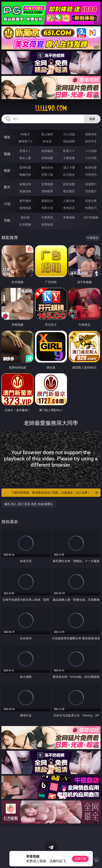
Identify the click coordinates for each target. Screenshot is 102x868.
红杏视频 (25, 224)
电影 (7, 170)
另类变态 (91, 174)
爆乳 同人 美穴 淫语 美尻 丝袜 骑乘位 (29, 504)
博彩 (7, 137)
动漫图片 (91, 184)
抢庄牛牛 (91, 141)
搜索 (92, 119)
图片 (7, 187)
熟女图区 (69, 191)
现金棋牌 (69, 141)
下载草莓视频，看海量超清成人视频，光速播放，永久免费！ (55, 493)
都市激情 (25, 201)
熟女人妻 (25, 158)
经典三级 (47, 174)
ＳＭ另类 (91, 158)
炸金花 (47, 141)
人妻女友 (69, 201)
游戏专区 (91, 134)
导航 (7, 220)
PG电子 (25, 134)
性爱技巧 (91, 208)
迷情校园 (25, 208)
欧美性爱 (91, 167)
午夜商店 (47, 217)
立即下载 (80, 859)
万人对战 (69, 134)
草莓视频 (69, 217)
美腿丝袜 (25, 191)
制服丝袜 (25, 174)
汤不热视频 (91, 217)
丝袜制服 (47, 158)
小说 (7, 204)
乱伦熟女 (69, 174)
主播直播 (69, 158)
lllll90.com (51, 108)
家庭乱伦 (47, 201)
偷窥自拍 (25, 184)
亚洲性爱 (25, 167)
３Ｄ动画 (91, 151)
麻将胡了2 (25, 141)
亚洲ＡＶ (25, 151)
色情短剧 (47, 224)
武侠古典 (91, 201)
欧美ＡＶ (69, 151)
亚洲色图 (47, 184)
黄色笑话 (69, 208)
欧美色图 (69, 184)
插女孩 (25, 217)
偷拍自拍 (47, 167)
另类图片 (91, 191)
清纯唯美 (47, 191)
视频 (7, 154)
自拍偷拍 (47, 151)
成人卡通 (69, 167)
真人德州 (47, 134)
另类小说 (47, 208)
